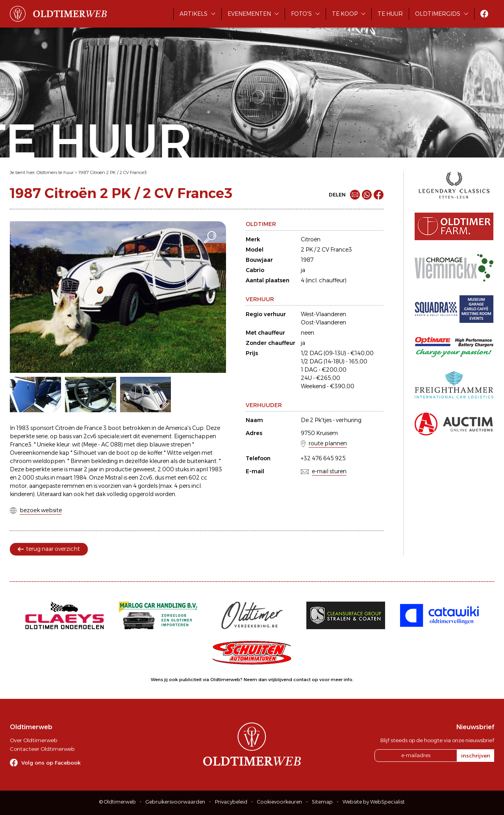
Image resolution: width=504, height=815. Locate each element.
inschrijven (476, 756)
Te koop (345, 14)
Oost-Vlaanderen (323, 322)
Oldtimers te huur (55, 172)
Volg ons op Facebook (51, 763)
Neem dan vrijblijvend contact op (281, 680)
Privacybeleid (231, 802)
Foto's (301, 14)
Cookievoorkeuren (280, 802)
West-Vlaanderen (323, 314)
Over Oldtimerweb (33, 740)
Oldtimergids (438, 14)
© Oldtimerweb (118, 802)
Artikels (194, 14)
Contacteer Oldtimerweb (42, 749)
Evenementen (249, 14)
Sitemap (322, 802)
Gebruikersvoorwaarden (175, 802)
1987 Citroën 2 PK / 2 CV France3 (113, 172)
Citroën (311, 239)
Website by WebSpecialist (374, 802)
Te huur (390, 14)
